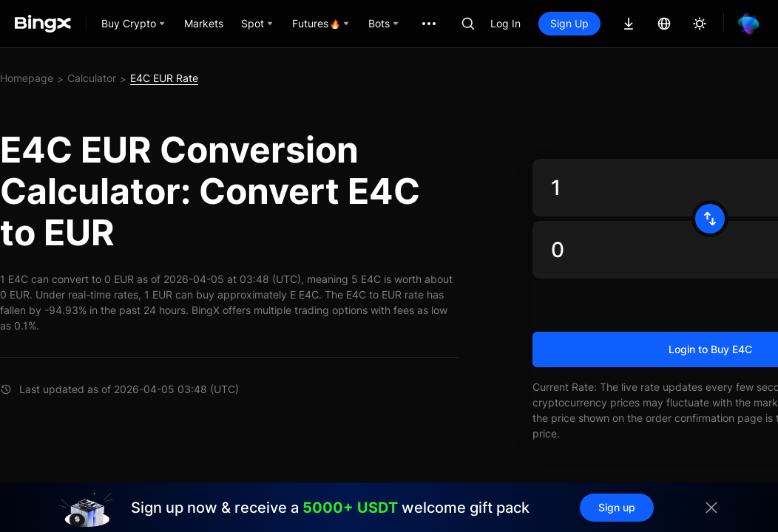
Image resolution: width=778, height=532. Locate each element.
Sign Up (569, 23)
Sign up (617, 507)
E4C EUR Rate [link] (164, 78)
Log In (505, 23)
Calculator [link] (92, 78)
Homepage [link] (27, 78)
